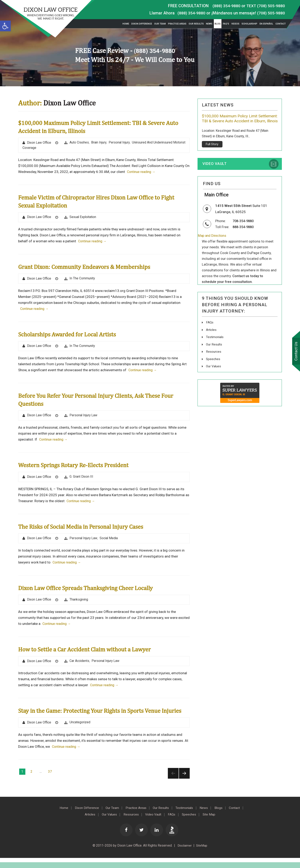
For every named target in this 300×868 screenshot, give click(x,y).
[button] (5, 26)
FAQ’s (226, 24)
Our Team (160, 24)
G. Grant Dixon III (82, 478)
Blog (218, 24)
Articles (212, 336)
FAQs (210, 329)
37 (50, 782)
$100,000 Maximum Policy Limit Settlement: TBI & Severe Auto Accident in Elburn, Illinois (238, 121)
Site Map (212, 825)
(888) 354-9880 (225, 6)
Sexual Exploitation (84, 217)
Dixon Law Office (39, 143)
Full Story (212, 149)
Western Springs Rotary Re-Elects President (80, 466)
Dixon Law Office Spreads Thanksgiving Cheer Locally (94, 589)
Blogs (222, 818)
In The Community (83, 279)
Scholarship (249, 24)
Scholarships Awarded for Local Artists (73, 335)
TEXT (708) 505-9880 (265, 6)
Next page (184, 783)
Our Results (196, 24)
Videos (235, 24)
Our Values (214, 372)
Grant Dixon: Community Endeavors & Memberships (92, 267)
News (209, 24)
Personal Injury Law (84, 416)
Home (126, 24)
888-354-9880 (244, 233)
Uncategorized (80, 732)
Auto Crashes (80, 143)
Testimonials (215, 344)
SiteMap (202, 856)
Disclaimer (184, 856)
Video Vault (215, 169)
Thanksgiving (79, 601)
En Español (266, 24)
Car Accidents (80, 663)
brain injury (99, 143)
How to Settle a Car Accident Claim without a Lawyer (93, 651)
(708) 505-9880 (271, 13)
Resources (214, 358)
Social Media (110, 540)
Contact (281, 24)
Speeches (213, 365)
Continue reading (142, 172)
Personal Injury (120, 143)
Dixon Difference (142, 24)
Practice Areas (177, 24)
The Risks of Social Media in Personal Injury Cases (89, 528)
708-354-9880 (244, 228)
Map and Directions (213, 242)
